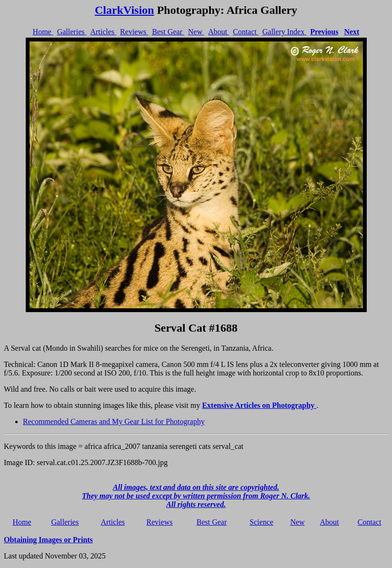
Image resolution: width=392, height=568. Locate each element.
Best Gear (168, 32)
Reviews (134, 32)
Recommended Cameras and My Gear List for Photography (114, 421)
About (219, 32)
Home (43, 32)
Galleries (72, 32)
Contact (246, 32)
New (196, 32)
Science (261, 522)
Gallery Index (284, 32)
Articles (103, 32)
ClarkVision (124, 10)
